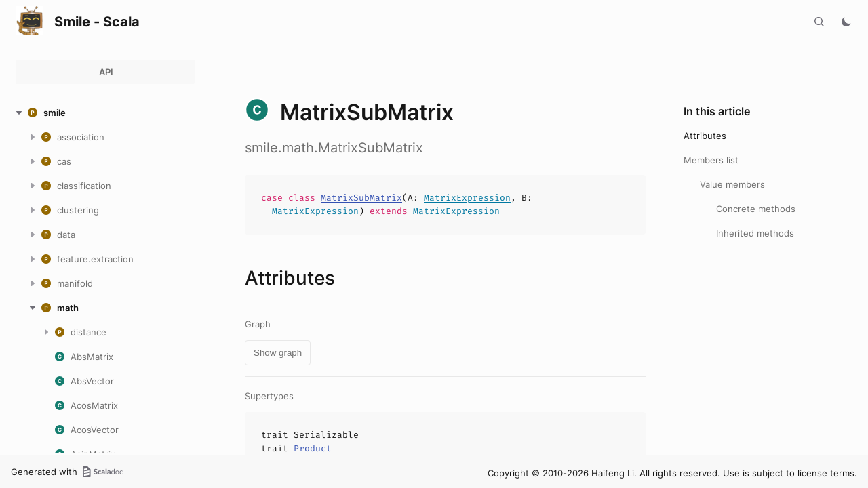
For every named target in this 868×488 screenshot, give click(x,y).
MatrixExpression (467, 198)
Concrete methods (756, 209)
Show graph (278, 353)
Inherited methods (755, 233)
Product (313, 448)
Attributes (705, 136)
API (106, 72)
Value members (732, 184)
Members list (711, 160)
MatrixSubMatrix (361, 198)
